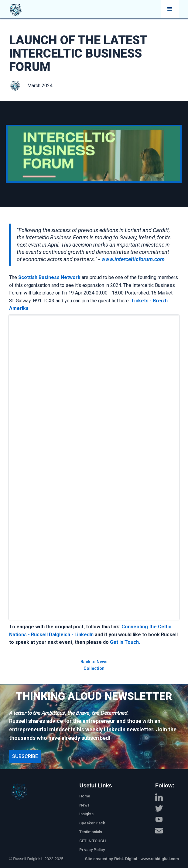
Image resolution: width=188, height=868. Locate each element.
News (84, 805)
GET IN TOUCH (92, 841)
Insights (86, 814)
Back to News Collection (94, 665)
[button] (170, 9)
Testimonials (91, 832)
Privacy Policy (92, 850)
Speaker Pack (92, 823)
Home (85, 796)
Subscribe (25, 756)
